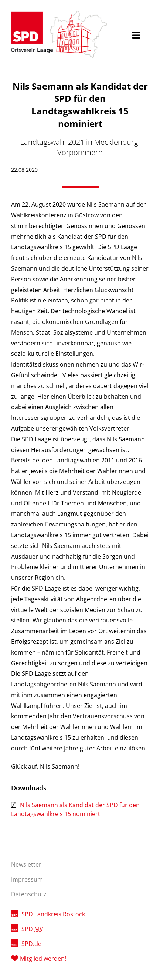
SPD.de (31, 944)
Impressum (27, 879)
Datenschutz (29, 894)
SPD (32, 929)
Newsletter (26, 864)
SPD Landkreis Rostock (53, 914)
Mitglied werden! (43, 959)
